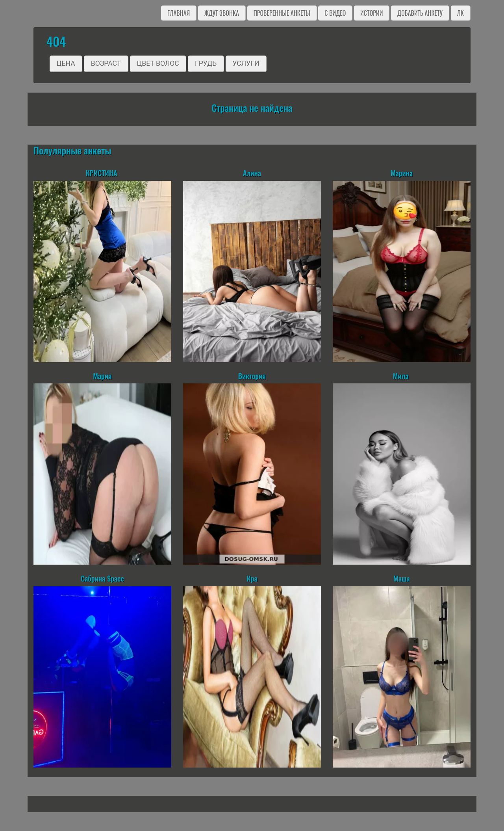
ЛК (460, 13)
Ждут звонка (222, 13)
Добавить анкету (420, 13)
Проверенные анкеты (282, 13)
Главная (179, 13)
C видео (335, 13)
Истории (372, 13)
